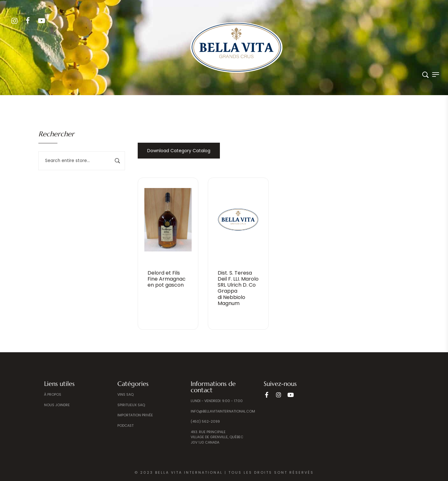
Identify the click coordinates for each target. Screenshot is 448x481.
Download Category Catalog (179, 151)
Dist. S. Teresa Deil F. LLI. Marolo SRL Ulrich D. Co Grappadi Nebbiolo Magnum (238, 288)
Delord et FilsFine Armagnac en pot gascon (167, 279)
